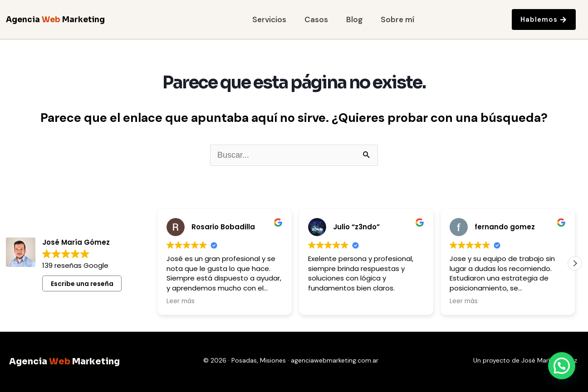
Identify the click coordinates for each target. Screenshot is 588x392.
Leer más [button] (181, 301)
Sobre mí (397, 20)
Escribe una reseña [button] (82, 284)
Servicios (269, 20)
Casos (316, 20)
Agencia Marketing (55, 20)
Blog (354, 20)
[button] (575, 263)
